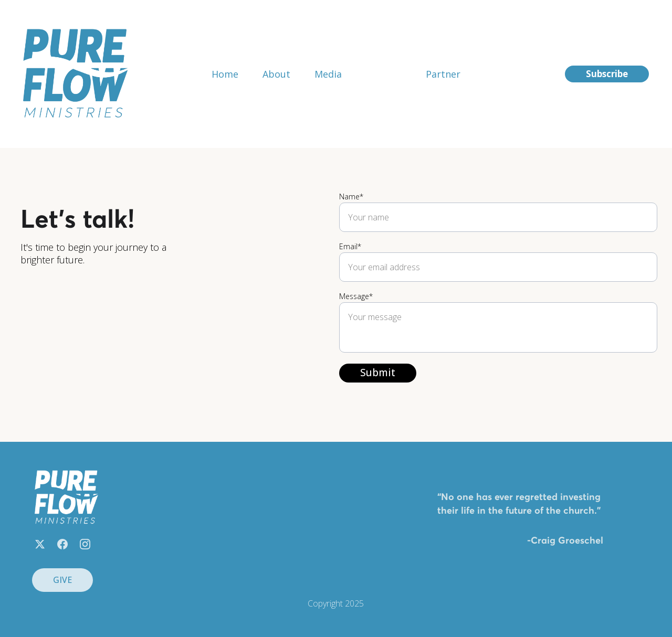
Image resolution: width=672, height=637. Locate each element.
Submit (378, 373)
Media (328, 74)
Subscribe (607, 74)
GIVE (62, 580)
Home (225, 74)
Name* (351, 197)
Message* (356, 296)
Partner (443, 74)
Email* (350, 246)
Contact (384, 74)
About (276, 74)
